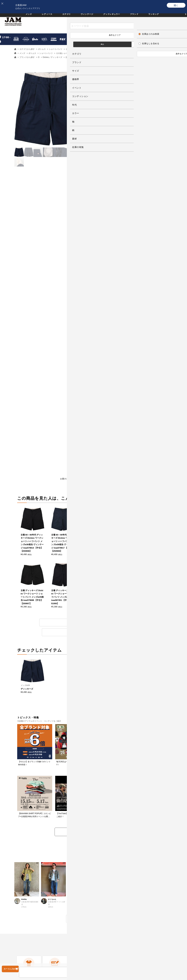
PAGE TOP (91, 954)
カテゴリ (63, 17)
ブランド (139, 17)
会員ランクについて (107, 881)
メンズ (21, 17)
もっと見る (94, 742)
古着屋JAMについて (16, 861)
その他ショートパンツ (75, 49)
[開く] (176, 5)
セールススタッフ (151, 871)
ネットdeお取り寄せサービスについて (116, 900)
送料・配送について (16, 890)
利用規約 (56, 890)
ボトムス (42, 49)
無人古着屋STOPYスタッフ (156, 890)
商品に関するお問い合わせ (65, 881)
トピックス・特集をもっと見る (94, 655)
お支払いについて (15, 881)
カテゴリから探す (27, 49)
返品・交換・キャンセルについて (68, 871)
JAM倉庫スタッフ (151, 881)
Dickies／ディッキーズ (52, 57)
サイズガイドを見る (135, 268)
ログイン (101, 861)
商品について (126, 483)
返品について (83, 483)
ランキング (161, 17)
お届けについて (62, 483)
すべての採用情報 (151, 861)
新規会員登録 (103, 871)
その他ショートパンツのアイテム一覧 (124, 512)
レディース (41, 17)
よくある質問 (58, 861)
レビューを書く (105, 483)
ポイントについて (106, 890)
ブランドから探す (27, 57)
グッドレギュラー (114, 17)
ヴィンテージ (86, 17)
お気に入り (152, 24)
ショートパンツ (56, 49)
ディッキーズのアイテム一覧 (63, 512)
